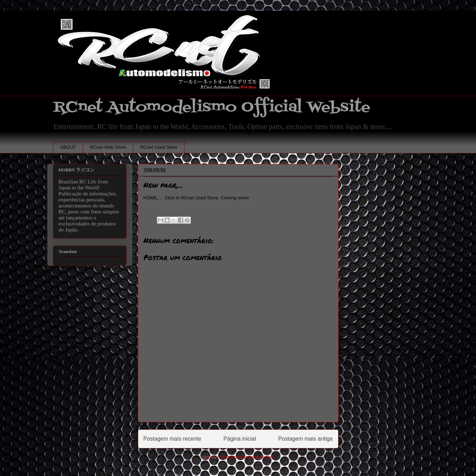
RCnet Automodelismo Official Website (212, 107)
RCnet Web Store (108, 147)
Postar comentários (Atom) (247, 457)
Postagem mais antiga (305, 439)
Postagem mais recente (172, 439)
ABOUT (68, 147)
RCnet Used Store (159, 147)
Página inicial (240, 439)
